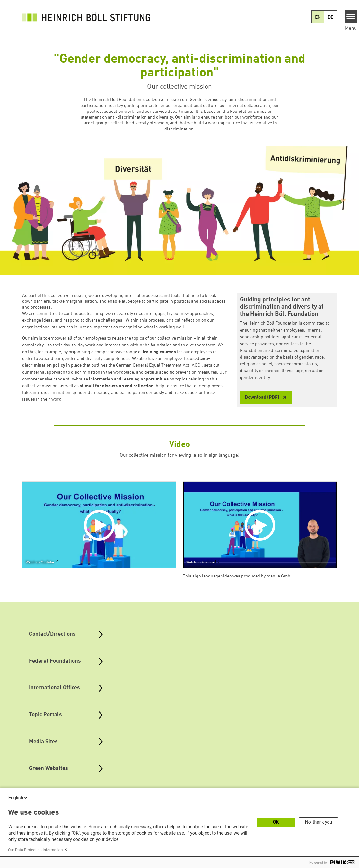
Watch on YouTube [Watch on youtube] (40, 562)
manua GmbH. (281, 576)
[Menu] (351, 17)
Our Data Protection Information (35, 850)
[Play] (101, 525)
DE (331, 17)
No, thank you (319, 822)
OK (276, 822)
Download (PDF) (263, 398)
